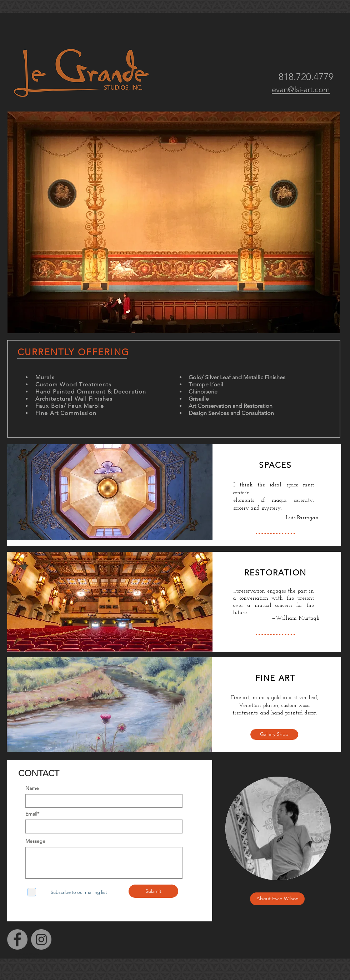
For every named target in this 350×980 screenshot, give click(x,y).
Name (32, 788)
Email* (32, 814)
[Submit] (153, 891)
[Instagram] (41, 939)
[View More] (174, 492)
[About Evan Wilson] (277, 899)
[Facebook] (17, 939)
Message (35, 841)
